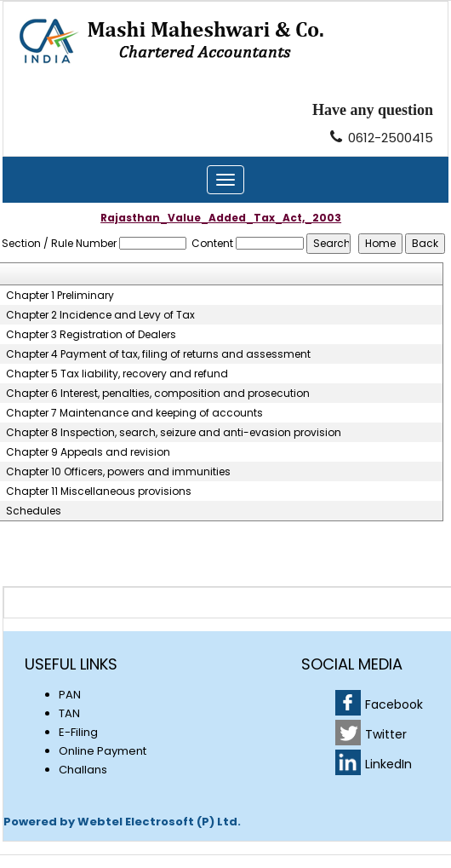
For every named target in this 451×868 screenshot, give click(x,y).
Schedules (34, 511)
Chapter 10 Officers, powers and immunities (118, 472)
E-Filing (78, 732)
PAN (70, 695)
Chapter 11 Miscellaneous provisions (99, 491)
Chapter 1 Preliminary (60, 296)
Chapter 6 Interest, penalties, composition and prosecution (158, 394)
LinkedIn (388, 764)
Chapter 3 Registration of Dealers (91, 335)
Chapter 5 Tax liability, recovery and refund (117, 374)
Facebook (394, 704)
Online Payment (103, 751)
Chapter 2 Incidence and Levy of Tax (100, 315)
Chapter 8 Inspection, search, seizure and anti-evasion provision (174, 433)
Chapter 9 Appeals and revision (88, 452)
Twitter (386, 734)
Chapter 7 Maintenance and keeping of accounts (134, 413)
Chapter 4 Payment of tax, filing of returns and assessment (158, 354)
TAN (69, 713)
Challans (83, 770)
